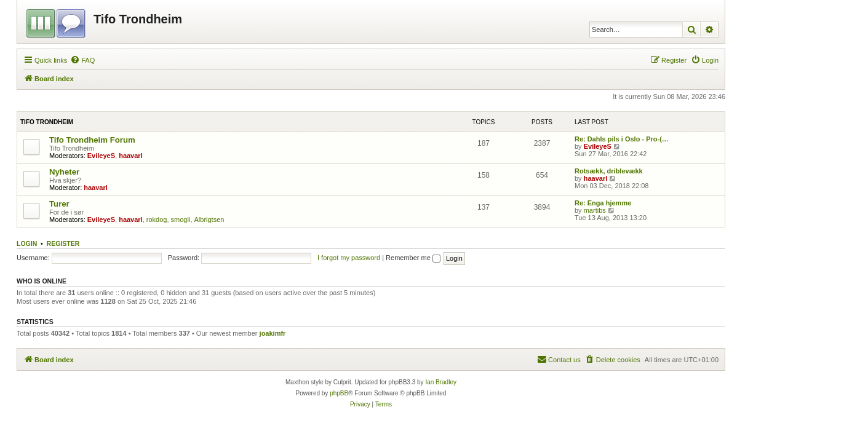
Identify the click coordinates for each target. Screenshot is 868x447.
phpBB (339, 393)
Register (63, 243)
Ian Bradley (441, 382)
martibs (595, 210)
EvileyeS (101, 156)
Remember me (413, 258)
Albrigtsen (209, 220)
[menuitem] (82, 60)
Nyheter (64, 172)
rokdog (157, 220)
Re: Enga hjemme (603, 203)
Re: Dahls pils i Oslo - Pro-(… (622, 139)
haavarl (131, 156)
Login (27, 243)
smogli (181, 220)
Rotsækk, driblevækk (609, 171)
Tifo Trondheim (47, 122)
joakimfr (273, 333)
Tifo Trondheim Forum (92, 140)
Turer (59, 204)
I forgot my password (349, 258)
